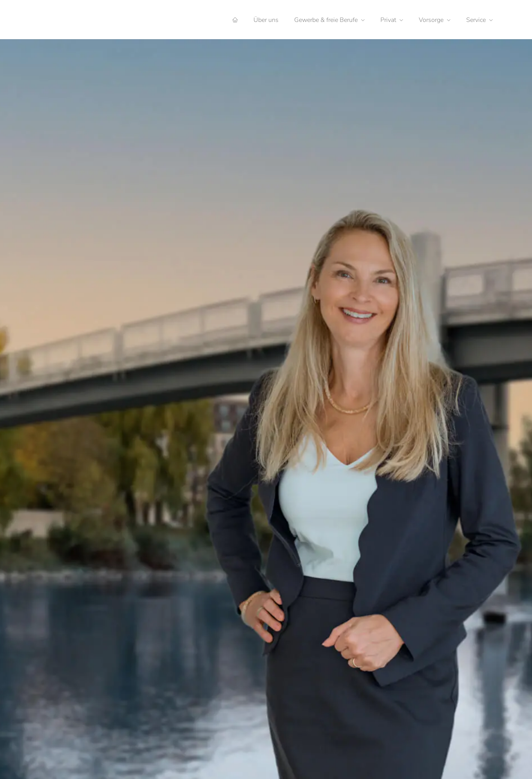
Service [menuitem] (476, 20)
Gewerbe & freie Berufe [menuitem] (326, 20)
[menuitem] (235, 20)
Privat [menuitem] (388, 20)
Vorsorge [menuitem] (431, 20)
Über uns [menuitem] (266, 20)
